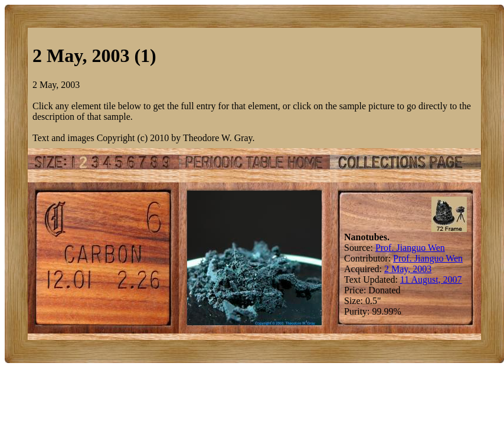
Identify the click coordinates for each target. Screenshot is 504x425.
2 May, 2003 (408, 269)
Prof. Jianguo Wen (410, 248)
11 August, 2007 (431, 279)
